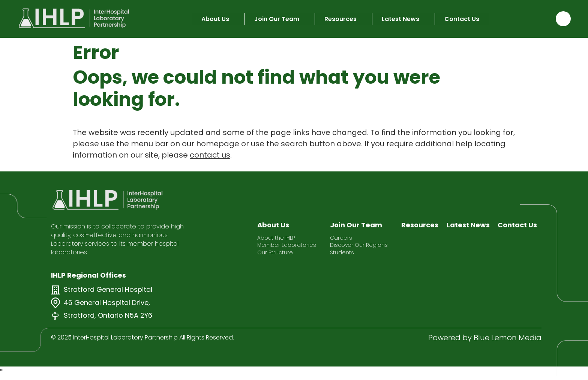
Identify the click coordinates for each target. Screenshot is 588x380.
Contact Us (462, 19)
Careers (341, 238)
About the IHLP (276, 238)
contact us (210, 155)
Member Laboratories (287, 245)
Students (342, 253)
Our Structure (275, 253)
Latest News (400, 19)
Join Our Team (277, 19)
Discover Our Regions (359, 245)
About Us (215, 19)
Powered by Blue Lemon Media (485, 338)
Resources (340, 19)
